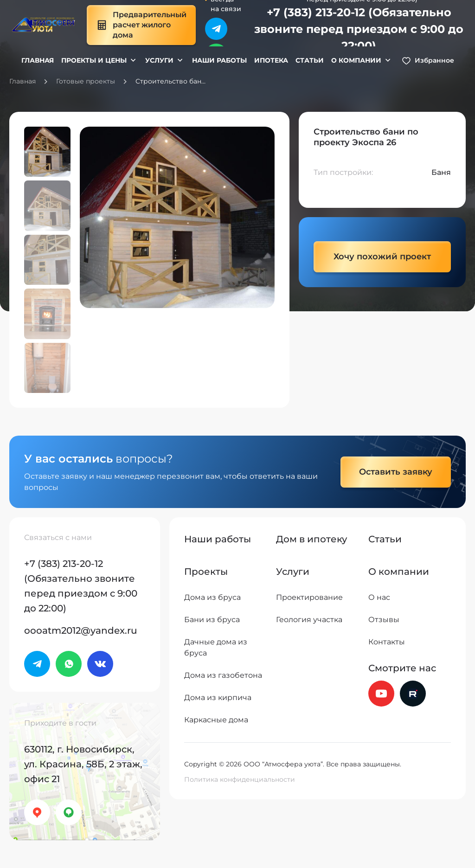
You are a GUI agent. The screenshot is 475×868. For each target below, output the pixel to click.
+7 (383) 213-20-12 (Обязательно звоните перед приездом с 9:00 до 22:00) (359, 29)
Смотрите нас (402, 668)
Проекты (206, 572)
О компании (356, 60)
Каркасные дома (216, 720)
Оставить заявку (396, 472)
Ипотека (271, 60)
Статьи (310, 60)
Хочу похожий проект (382, 257)
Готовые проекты (86, 81)
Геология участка (309, 620)
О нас (379, 597)
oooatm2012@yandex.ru (81, 630)
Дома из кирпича (218, 698)
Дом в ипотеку (311, 539)
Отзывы (384, 620)
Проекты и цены (94, 60)
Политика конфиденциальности (240, 779)
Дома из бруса (212, 597)
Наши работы (219, 60)
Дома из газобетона (223, 675)
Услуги (159, 60)
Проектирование (309, 597)
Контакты (387, 642)
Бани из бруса (212, 620)
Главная (38, 60)
